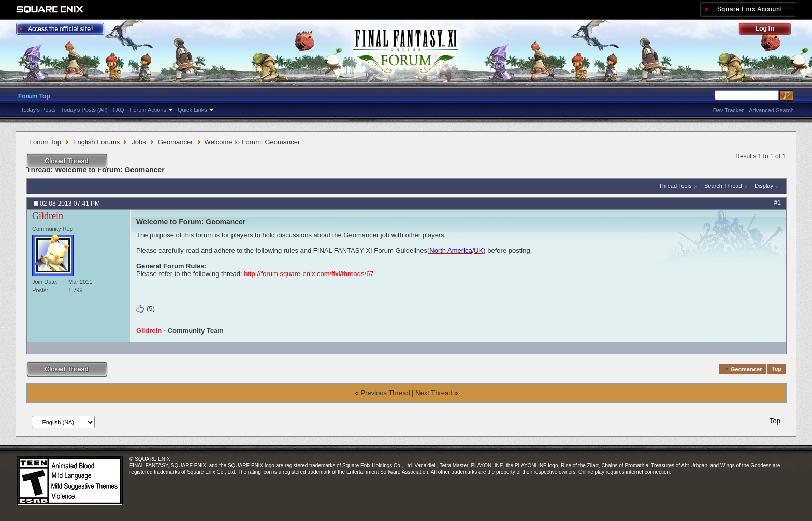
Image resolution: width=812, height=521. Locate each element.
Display (764, 186)
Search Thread (723, 186)
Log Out (770, 30)
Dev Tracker (728, 110)
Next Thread (434, 393)
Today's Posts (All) (84, 110)
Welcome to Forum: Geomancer (110, 170)
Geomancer (176, 142)
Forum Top (34, 96)
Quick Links (192, 110)
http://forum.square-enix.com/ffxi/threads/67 (309, 274)
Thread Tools (675, 186)
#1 (778, 202)
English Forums (96, 142)
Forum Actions (148, 110)
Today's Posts (38, 110)
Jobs (139, 142)
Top (777, 369)
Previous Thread (385, 393)
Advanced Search (771, 110)
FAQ (119, 110)
